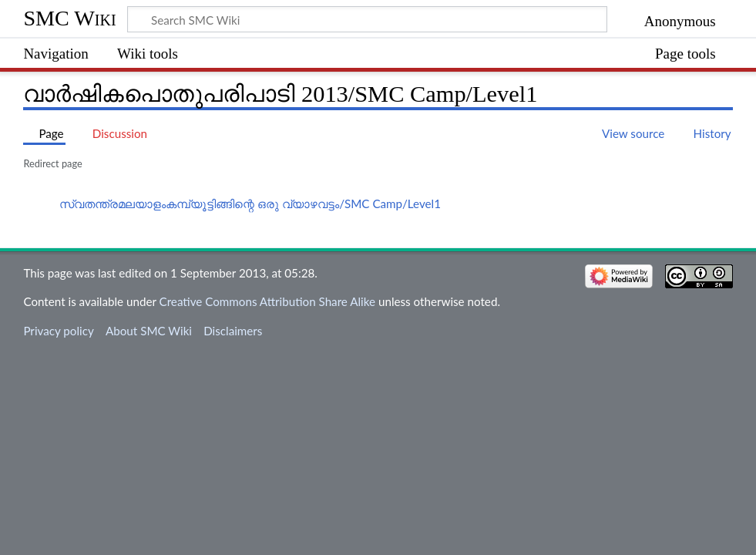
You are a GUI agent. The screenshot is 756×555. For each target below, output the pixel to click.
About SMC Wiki (149, 331)
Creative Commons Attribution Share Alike (268, 301)
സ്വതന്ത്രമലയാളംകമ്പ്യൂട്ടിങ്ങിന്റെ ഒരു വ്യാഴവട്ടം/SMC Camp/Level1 (250, 203)
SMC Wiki (69, 18)
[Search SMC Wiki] (367, 19)
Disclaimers (233, 331)
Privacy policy (58, 331)
